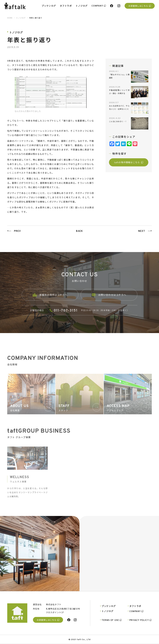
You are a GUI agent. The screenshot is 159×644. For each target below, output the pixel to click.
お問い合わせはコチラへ (109, 298)
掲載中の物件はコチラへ (50, 298)
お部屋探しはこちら (140, 6)
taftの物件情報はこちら (129, 162)
